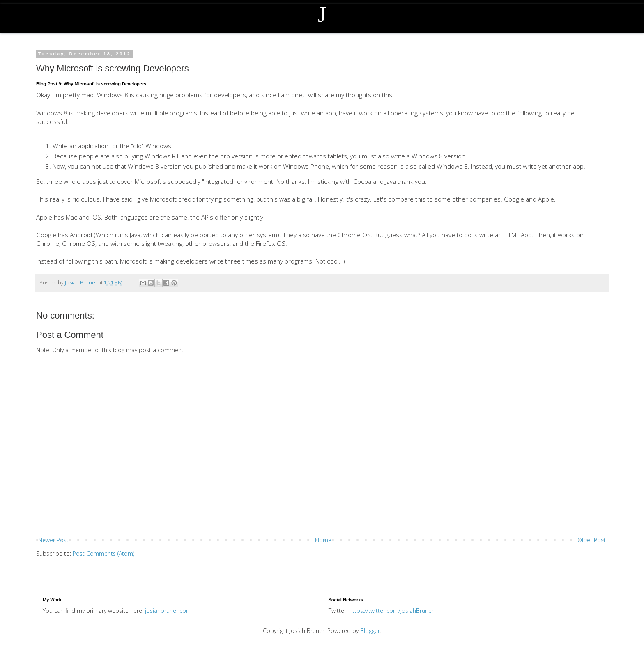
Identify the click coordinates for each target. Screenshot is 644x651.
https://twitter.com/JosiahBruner (391, 611)
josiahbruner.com (168, 611)
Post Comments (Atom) (103, 554)
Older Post (592, 540)
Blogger (370, 631)
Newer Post (53, 540)
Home (323, 540)
